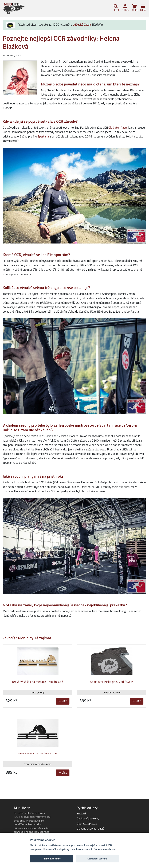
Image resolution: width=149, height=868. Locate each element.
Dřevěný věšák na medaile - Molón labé (38, 682)
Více (63, 701)
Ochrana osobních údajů (90, 828)
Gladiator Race (118, 128)
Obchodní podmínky (88, 818)
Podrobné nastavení (105, 849)
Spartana (43, 136)
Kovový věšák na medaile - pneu (38, 753)
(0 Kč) (135, 8)
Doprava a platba (87, 823)
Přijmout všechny (52, 859)
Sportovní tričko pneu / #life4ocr (111, 682)
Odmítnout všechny (97, 859)
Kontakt (81, 813)
